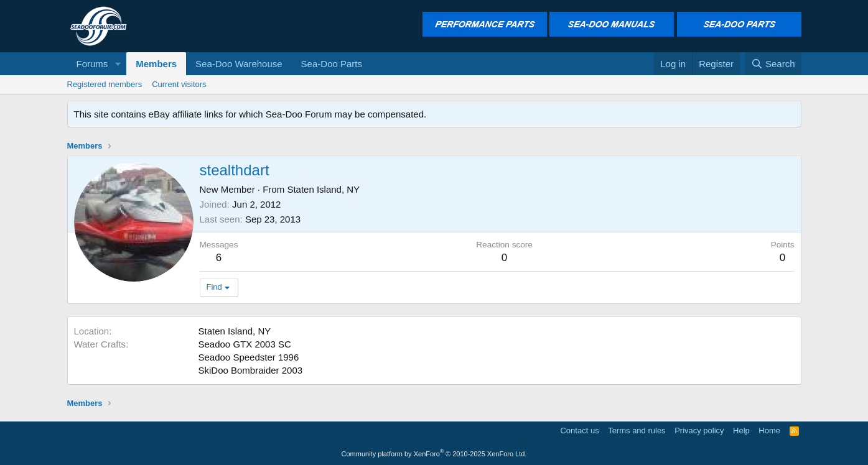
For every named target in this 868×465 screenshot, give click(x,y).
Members (156, 64)
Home (769, 430)
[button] (118, 64)
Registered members (105, 84)
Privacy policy (699, 430)
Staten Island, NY (323, 189)
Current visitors (179, 84)
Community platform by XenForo (434, 454)
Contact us (579, 430)
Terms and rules (637, 430)
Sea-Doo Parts (332, 64)
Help (741, 430)
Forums (92, 64)
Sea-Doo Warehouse (239, 64)
